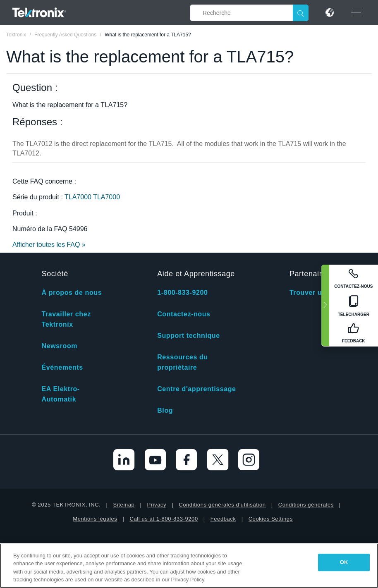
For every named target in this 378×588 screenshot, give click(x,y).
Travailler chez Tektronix (66, 319)
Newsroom (60, 346)
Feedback (223, 519)
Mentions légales (95, 519)
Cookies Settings (271, 519)
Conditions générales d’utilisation (222, 505)
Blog (165, 410)
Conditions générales (306, 505)
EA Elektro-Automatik (61, 394)
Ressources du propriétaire (183, 362)
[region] (189, 566)
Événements (62, 367)
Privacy (157, 505)
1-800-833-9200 (182, 293)
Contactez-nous (184, 314)
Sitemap (124, 505)
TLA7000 (79, 197)
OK (344, 562)
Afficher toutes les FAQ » (49, 245)
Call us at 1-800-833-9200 (164, 519)
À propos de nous (72, 293)
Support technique (189, 336)
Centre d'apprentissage (196, 389)
